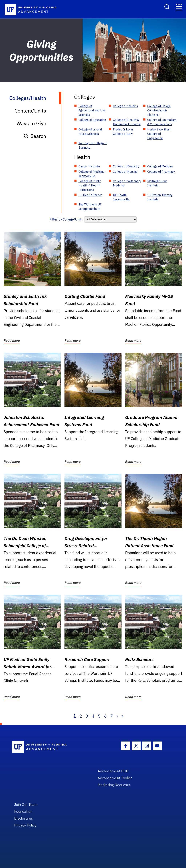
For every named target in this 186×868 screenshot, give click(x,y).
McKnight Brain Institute (157, 183)
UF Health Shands (90, 195)
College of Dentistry (126, 166)
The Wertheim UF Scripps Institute (90, 207)
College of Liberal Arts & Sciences (90, 132)
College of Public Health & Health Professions (90, 185)
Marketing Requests (114, 785)
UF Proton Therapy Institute (160, 197)
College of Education (92, 120)
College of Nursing (125, 172)
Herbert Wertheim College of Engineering (159, 134)
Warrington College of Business (93, 145)
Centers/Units (30, 111)
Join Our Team (26, 804)
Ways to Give (31, 123)
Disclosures (24, 818)
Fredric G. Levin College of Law (123, 132)
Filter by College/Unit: (66, 219)
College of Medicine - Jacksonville (92, 174)
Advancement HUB (113, 771)
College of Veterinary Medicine (127, 183)
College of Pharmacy (161, 172)
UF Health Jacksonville (121, 197)
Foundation (23, 811)
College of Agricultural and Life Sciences (92, 110)
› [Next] (117, 716)
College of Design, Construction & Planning (159, 110)
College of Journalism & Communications (162, 122)
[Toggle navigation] (179, 7)
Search (35, 136)
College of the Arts (125, 106)
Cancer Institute (89, 166)
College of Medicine (160, 166)
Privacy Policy (25, 825)
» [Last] (122, 716)
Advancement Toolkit (115, 778)
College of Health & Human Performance (127, 122)
